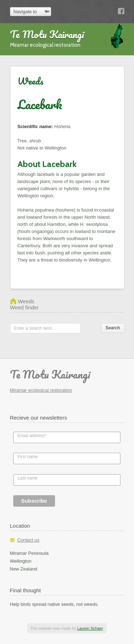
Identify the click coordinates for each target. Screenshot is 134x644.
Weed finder (24, 307)
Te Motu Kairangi (47, 34)
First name (28, 457)
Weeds (31, 81)
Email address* (32, 436)
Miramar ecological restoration (41, 390)
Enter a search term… (35, 328)
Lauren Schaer (90, 628)
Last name (28, 478)
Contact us (28, 540)
